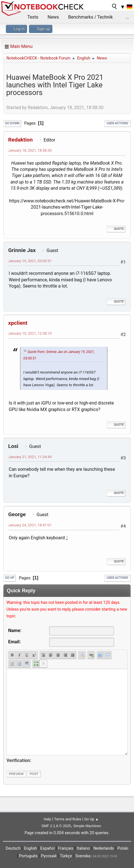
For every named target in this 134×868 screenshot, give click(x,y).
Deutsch (13, 848)
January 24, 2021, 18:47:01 (30, 525)
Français (66, 848)
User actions (117, 123)
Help (47, 819)
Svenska (83, 856)
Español (47, 848)
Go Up (10, 578)
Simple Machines (87, 826)
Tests (33, 17)
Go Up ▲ (91, 819)
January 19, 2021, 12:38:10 (30, 333)
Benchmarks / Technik (91, 17)
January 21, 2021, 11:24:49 (30, 457)
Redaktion (20, 140)
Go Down (12, 123)
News (53, 17)
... (127, 17)
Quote (116, 229)
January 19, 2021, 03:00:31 (30, 261)
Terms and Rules (68, 819)
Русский (49, 856)
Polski (123, 848)
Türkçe (66, 856)
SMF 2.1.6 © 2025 (56, 826)
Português (28, 856)
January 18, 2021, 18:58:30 (30, 150)
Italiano (83, 848)
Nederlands (104, 848)
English (31, 848)
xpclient (18, 323)
